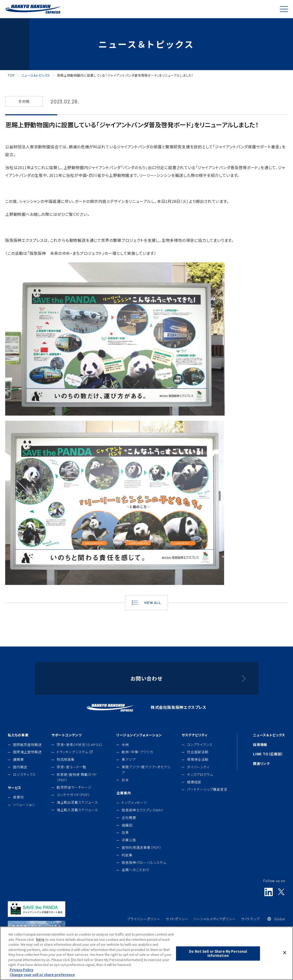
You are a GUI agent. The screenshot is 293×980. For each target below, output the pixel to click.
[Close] (285, 962)
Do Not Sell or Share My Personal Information (218, 963)
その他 (24, 101)
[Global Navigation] (284, 9)
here (41, 948)
